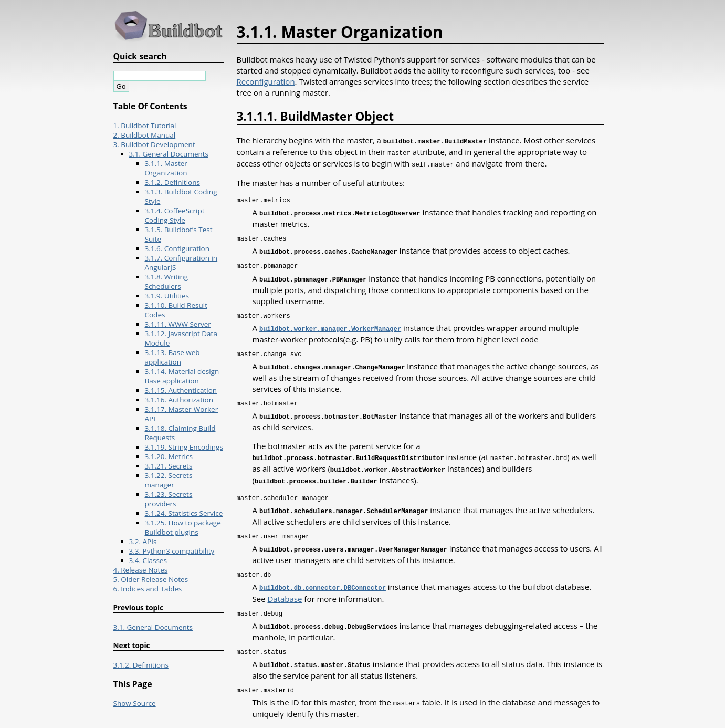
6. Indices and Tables (148, 589)
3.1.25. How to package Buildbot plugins (183, 527)
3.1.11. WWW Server (178, 324)
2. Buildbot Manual (145, 135)
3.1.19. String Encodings (184, 447)
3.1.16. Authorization (179, 400)
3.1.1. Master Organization (166, 168)
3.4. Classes (148, 560)
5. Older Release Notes (151, 579)
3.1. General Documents (169, 154)
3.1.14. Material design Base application (182, 376)
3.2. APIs (143, 542)
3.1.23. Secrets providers (169, 499)
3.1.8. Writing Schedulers (167, 282)
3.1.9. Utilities (167, 296)
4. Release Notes (141, 570)
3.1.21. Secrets (169, 466)
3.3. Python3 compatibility (172, 551)
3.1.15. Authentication (181, 390)
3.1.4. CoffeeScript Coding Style (175, 215)
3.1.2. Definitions (172, 182)
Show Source (135, 703)
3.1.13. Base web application (172, 357)
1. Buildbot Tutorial (145, 126)
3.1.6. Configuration (177, 248)
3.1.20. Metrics (169, 456)
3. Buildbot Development (154, 144)
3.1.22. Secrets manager (169, 480)
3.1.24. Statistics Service (184, 513)
